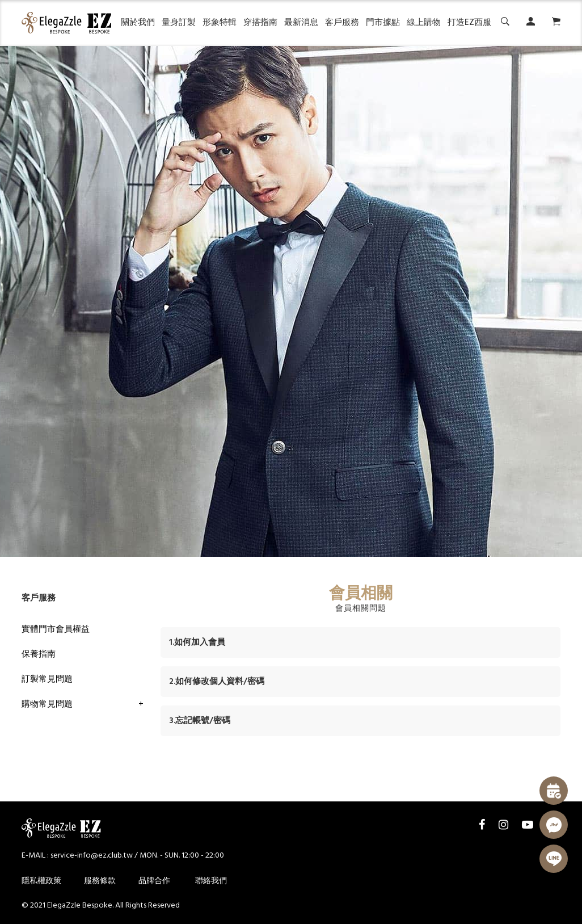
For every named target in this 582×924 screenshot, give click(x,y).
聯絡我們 (211, 881)
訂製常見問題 (47, 679)
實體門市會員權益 (56, 629)
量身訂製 (179, 23)
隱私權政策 (41, 881)
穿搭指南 (260, 23)
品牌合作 (154, 881)
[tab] (360, 642)
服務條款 (100, 881)
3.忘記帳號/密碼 (200, 721)
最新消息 (301, 23)
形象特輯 (220, 23)
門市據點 (383, 23)
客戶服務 (342, 23)
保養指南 (39, 654)
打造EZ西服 (469, 23)
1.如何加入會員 (197, 642)
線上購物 (424, 23)
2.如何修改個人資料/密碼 (217, 682)
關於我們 (138, 23)
